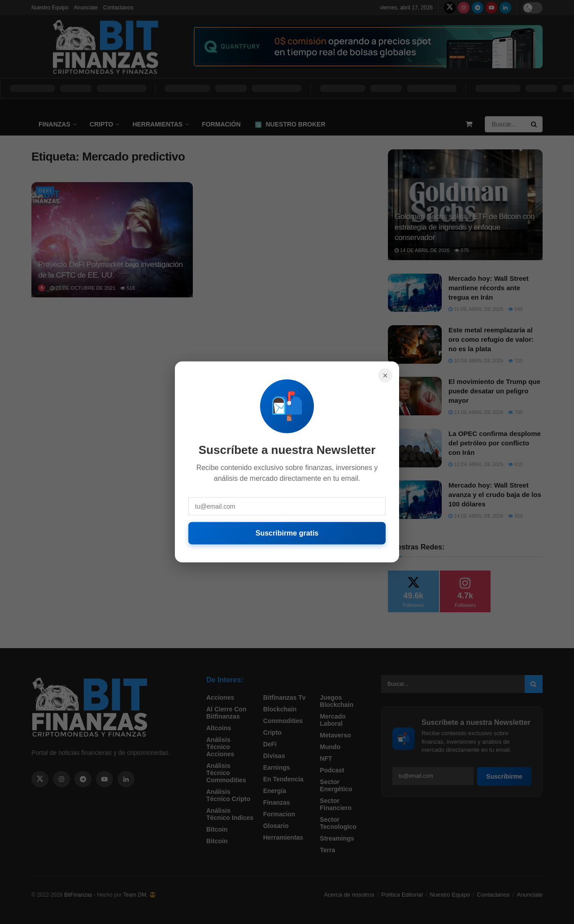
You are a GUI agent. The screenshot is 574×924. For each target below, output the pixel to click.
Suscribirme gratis (287, 533)
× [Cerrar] (385, 375)
